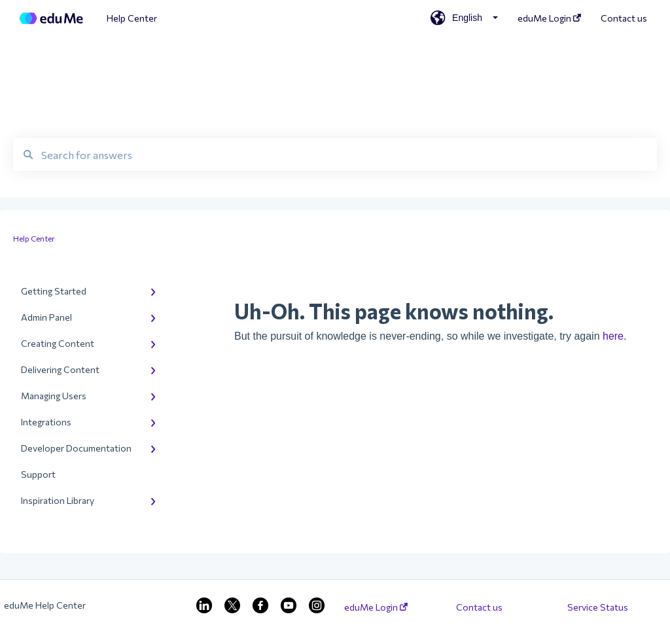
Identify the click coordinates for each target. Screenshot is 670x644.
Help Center (132, 18)
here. (614, 336)
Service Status (598, 607)
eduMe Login (376, 607)
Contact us (479, 607)
